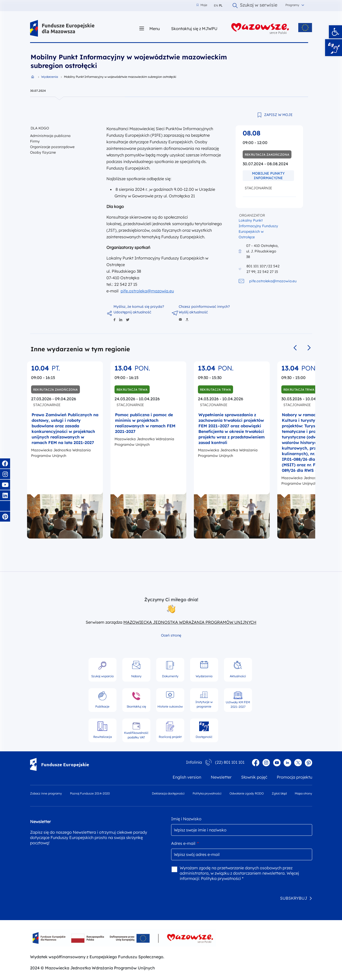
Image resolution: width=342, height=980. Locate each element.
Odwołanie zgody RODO (247, 793)
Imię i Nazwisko (186, 819)
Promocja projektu (294, 777)
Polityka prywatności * (222, 878)
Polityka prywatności (207, 793)
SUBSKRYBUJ (294, 898)
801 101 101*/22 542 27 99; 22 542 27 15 (263, 269)
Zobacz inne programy (46, 793)
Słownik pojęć (254, 777)
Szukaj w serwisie (255, 6)
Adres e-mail (185, 843)
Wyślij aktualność (193, 312)
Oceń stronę (171, 635)
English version (187, 777)
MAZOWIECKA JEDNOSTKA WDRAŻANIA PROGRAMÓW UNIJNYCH (190, 622)
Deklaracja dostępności (168, 793)
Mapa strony (303, 793)
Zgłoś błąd (279, 793)
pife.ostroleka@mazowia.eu (147, 291)
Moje (202, 5)
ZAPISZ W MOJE (278, 115)
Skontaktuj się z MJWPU (194, 28)
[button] (335, 32)
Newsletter (221, 777)
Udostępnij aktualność (132, 312)
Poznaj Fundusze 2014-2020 (90, 793)
